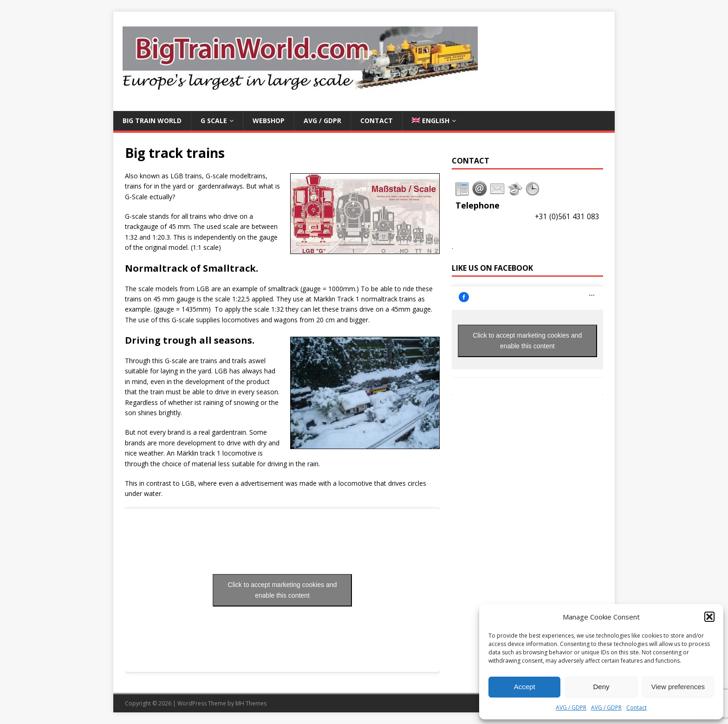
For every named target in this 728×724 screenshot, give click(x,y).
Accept (525, 687)
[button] (709, 617)
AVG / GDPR (571, 708)
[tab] (462, 189)
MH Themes (251, 703)
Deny (601, 687)
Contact (637, 708)
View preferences (678, 687)
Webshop (269, 121)
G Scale (214, 121)
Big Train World (152, 121)
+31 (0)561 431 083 (567, 217)
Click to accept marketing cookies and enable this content (283, 590)
